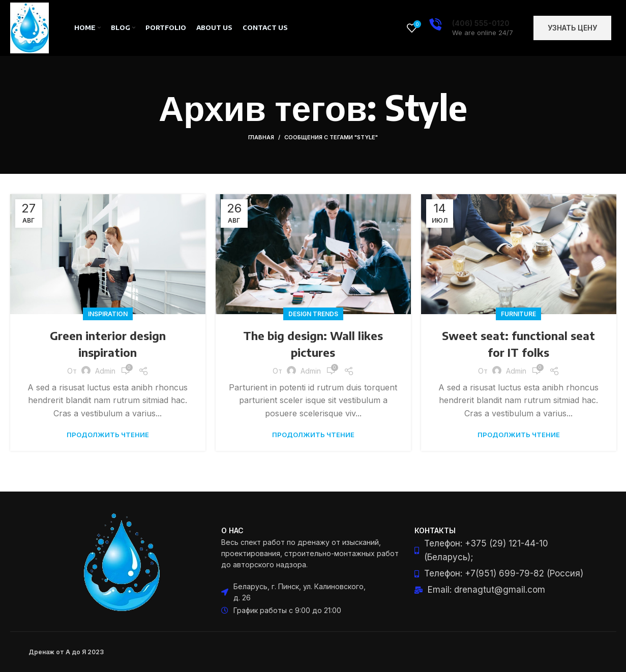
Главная (261, 137)
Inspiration (108, 314)
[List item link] (506, 551)
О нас (232, 530)
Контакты (435, 530)
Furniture (518, 314)
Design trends (313, 314)
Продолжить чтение (108, 435)
